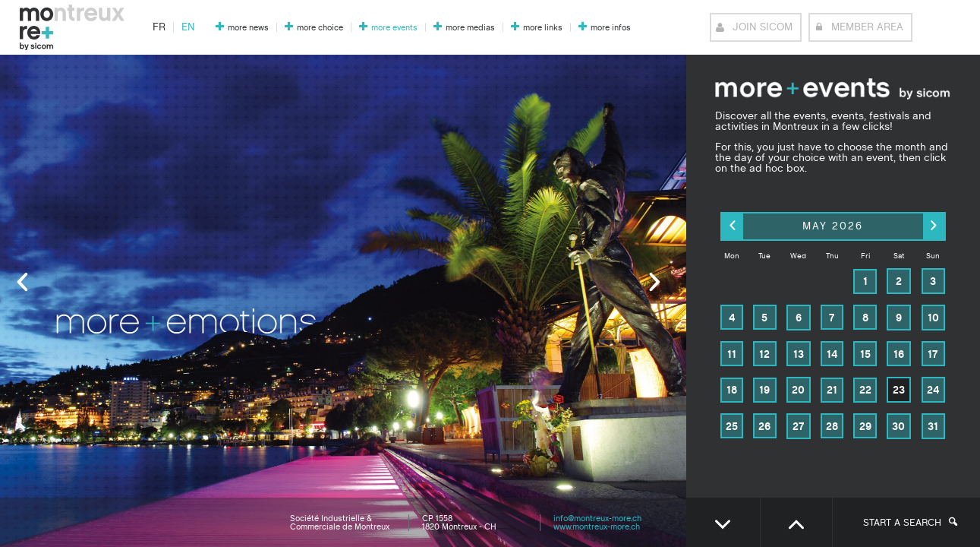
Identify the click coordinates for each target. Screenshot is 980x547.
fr (159, 27)
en (188, 27)
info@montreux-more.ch (597, 519)
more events (394, 28)
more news (248, 28)
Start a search (910, 523)
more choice (320, 28)
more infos (611, 28)
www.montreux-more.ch (597, 527)
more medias (470, 28)
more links (543, 28)
